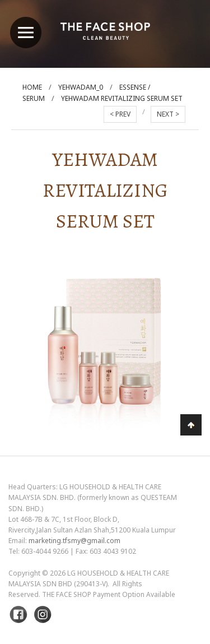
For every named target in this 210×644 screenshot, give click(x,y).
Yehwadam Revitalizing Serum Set (122, 98)
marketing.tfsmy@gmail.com (74, 541)
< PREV (120, 114)
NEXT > (168, 114)
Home (32, 87)
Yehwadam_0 (81, 87)
